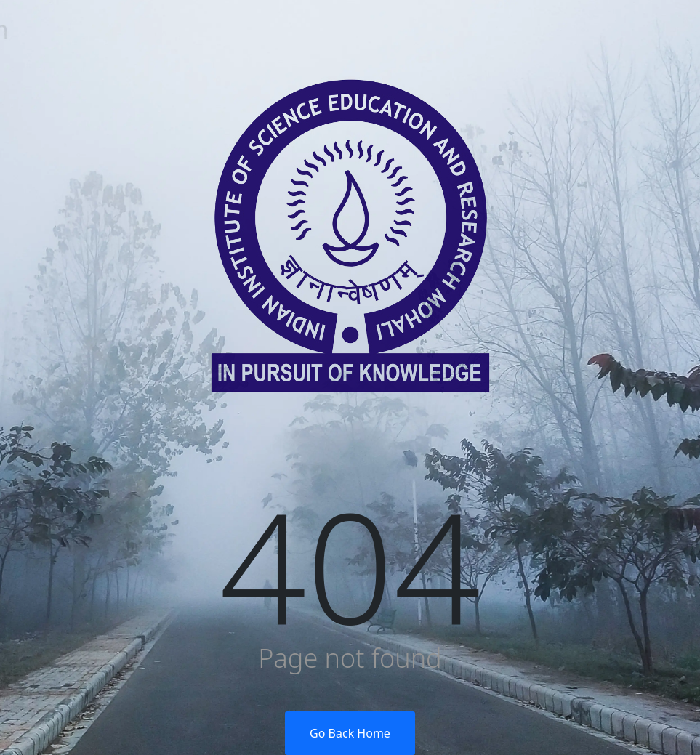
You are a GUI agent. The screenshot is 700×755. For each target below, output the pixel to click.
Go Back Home (350, 733)
